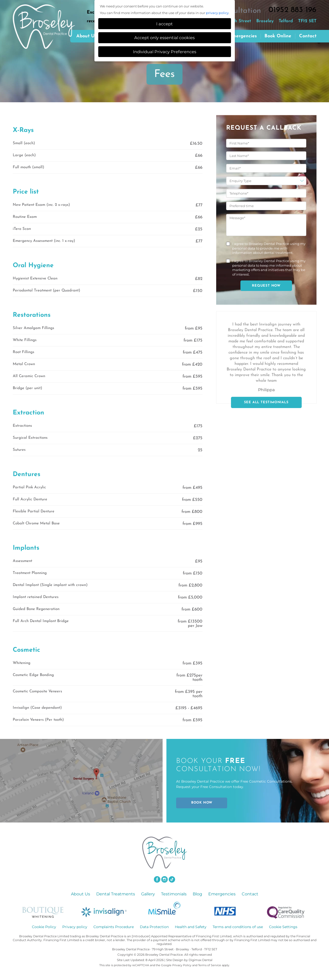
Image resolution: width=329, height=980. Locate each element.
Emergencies (243, 36)
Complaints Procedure (114, 927)
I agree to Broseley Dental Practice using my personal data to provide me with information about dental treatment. (269, 248)
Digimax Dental (200, 960)
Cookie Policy (44, 927)
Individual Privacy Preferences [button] (165, 52)
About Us (81, 894)
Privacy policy (75, 927)
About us (87, 36)
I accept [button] (164, 24)
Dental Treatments (116, 894)
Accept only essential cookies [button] (164, 38)
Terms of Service (210, 965)
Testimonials (174, 894)
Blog (197, 894)
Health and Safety (191, 927)
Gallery (148, 894)
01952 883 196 (293, 10)
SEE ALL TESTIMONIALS (266, 402)
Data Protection (154, 927)
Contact (308, 36)
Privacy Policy (182, 965)
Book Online (278, 36)
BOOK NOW (202, 803)
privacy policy (217, 13)
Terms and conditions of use (238, 927)
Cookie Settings (283, 927)
